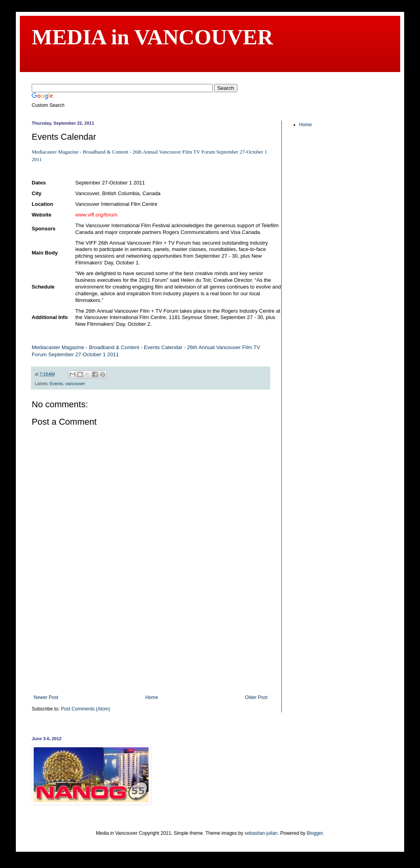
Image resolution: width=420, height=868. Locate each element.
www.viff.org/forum (96, 215)
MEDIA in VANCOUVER (152, 37)
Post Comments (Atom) (85, 709)
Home (152, 697)
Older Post (256, 697)
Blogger (315, 833)
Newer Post (46, 697)
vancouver (75, 384)
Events (56, 384)
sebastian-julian (261, 833)
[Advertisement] (151, 645)
